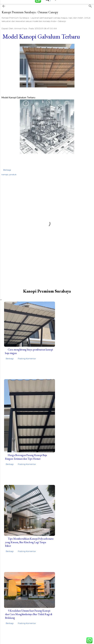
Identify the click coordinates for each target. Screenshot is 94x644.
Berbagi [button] (7, 170)
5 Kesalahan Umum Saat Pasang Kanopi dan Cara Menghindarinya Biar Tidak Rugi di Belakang (29, 614)
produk (13, 174)
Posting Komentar (27, 359)
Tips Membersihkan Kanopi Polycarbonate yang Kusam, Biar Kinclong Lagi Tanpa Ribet (29, 542)
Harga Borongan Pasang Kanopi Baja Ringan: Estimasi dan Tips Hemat (26, 457)
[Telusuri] (90, 5)
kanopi (5, 174)
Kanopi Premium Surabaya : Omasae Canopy (30, 12)
